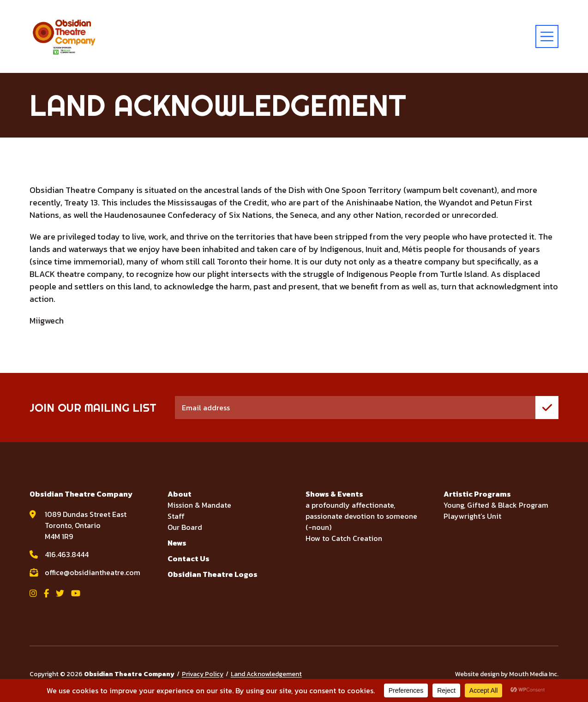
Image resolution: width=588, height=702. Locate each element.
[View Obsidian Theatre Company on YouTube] (76, 593)
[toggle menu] (547, 36)
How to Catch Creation (344, 538)
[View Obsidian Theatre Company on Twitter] (60, 593)
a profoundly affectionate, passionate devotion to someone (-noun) (361, 516)
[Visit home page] (64, 36)
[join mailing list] (547, 408)
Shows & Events (334, 494)
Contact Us (189, 558)
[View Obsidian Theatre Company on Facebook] (46, 593)
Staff (176, 516)
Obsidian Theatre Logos (213, 574)
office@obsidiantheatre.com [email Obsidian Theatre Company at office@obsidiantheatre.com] (93, 572)
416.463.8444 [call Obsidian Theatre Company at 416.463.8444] (67, 554)
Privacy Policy (203, 674)
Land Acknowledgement (266, 674)
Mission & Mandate (199, 505)
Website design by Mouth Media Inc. (507, 674)
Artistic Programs (477, 494)
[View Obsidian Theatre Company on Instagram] (33, 593)
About (180, 494)
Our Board (185, 527)
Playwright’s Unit (472, 516)
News (177, 543)
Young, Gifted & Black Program (496, 505)
